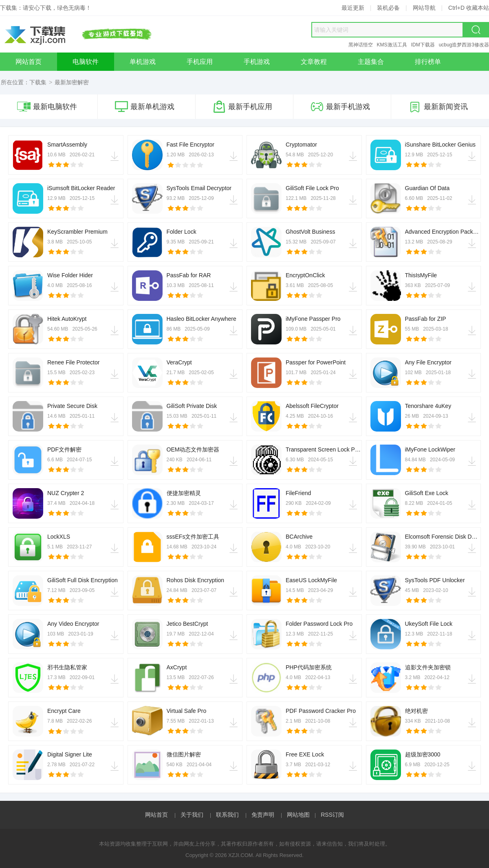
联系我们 (227, 815)
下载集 (38, 82)
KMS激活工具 (392, 45)
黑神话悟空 (361, 45)
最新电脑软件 (47, 107)
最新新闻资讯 (438, 107)
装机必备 (388, 8)
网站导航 (424, 8)
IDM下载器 (423, 45)
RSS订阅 (332, 815)
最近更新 (353, 8)
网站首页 (156, 815)
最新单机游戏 (145, 107)
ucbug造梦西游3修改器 (464, 45)
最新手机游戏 (340, 107)
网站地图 (298, 815)
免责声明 (263, 815)
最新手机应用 (242, 107)
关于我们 (192, 815)
